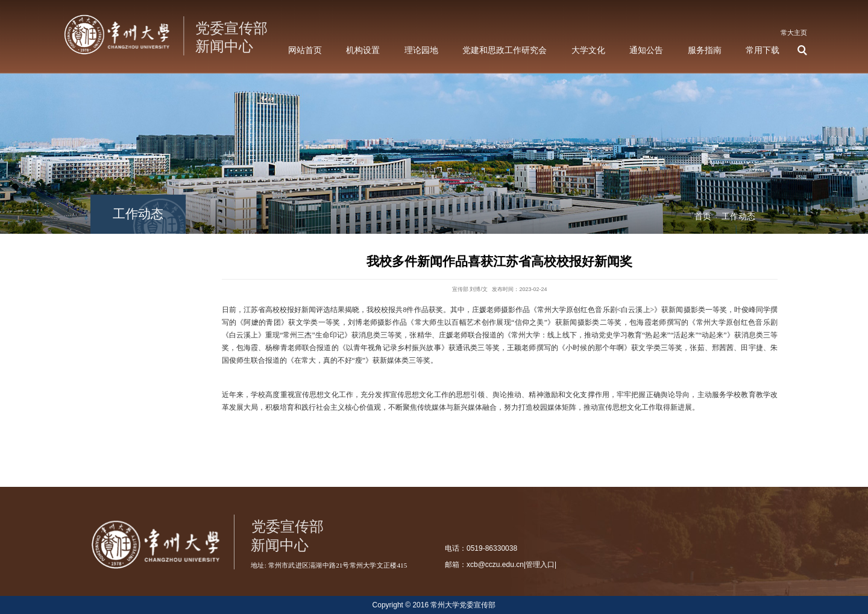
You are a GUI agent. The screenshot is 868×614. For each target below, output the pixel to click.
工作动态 (738, 217)
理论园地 (421, 50)
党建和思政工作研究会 (505, 50)
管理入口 (540, 565)
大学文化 (588, 50)
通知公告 (646, 50)
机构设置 (363, 50)
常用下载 (763, 50)
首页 (703, 217)
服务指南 (705, 50)
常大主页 (794, 33)
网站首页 (305, 50)
